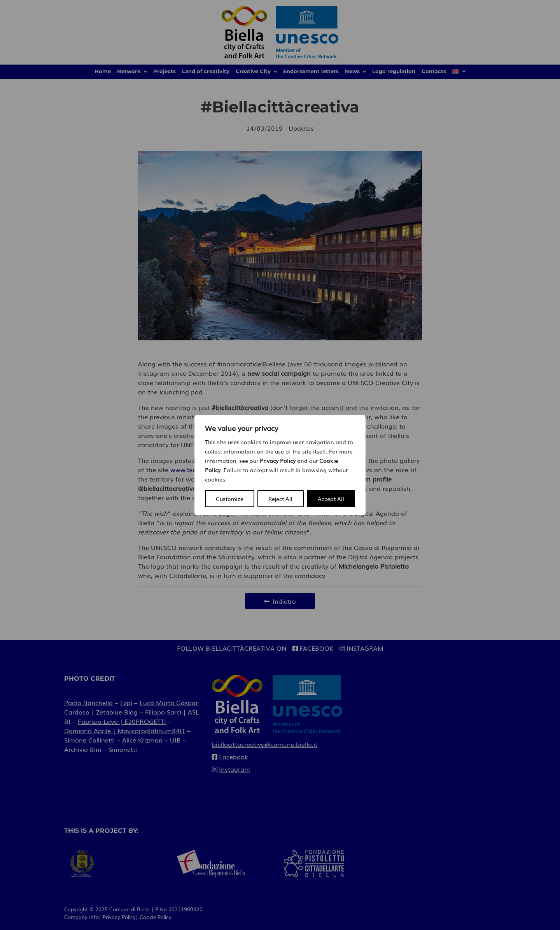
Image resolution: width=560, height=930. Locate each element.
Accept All (331, 499)
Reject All (280, 499)
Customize (230, 499)
